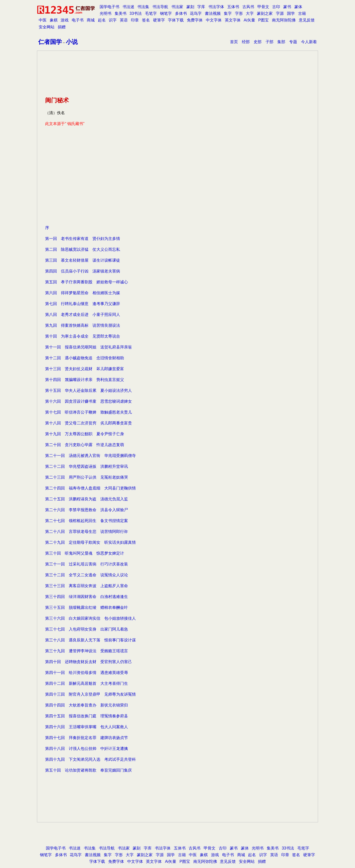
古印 (276, 7)
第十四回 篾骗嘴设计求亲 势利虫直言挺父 (85, 380)
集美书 (121, 13)
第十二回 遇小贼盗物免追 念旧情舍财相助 (85, 358)
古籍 (302, 13)
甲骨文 (263, 7)
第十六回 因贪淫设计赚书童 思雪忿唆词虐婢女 (89, 401)
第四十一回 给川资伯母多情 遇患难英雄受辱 (87, 673)
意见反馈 (307, 20)
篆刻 (190, 7)
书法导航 (160, 7)
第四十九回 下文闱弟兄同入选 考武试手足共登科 (90, 759)
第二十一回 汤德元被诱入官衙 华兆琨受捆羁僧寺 (90, 456)
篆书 (287, 7)
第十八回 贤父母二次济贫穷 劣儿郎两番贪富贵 (89, 423)
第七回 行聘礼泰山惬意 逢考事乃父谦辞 (83, 304)
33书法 (136, 13)
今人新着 (309, 42)
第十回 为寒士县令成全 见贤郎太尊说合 (83, 336)
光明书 (106, 13)
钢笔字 (166, 13)
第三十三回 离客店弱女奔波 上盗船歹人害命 (87, 586)
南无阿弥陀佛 (284, 20)
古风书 (248, 7)
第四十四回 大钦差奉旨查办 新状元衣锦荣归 (87, 705)
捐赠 (62, 27)
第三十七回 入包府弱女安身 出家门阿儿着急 (87, 629)
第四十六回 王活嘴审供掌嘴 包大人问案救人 (87, 727)
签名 (146, 20)
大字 (250, 13)
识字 (113, 20)
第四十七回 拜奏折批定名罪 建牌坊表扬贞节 (87, 738)
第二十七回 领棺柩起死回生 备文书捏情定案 (87, 521)
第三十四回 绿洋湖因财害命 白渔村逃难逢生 (87, 597)
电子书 (78, 20)
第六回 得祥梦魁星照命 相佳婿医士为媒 (83, 293)
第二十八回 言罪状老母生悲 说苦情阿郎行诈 (87, 532)
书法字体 (216, 7)
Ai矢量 (249, 20)
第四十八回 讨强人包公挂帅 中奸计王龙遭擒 (87, 749)
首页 (234, 42)
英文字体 (233, 20)
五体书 (233, 7)
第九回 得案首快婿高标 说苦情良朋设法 (83, 325)
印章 (135, 20)
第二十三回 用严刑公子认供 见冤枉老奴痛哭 (87, 477)
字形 (239, 13)
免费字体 (195, 20)
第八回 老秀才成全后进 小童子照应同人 (83, 315)
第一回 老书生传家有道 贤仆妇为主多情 (83, 239)
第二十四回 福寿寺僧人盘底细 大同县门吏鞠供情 (90, 488)
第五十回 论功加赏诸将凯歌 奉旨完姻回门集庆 (89, 770)
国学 (291, 13)
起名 (102, 20)
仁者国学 (50, 42)
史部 (258, 42)
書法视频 (213, 13)
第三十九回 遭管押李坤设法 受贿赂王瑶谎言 (87, 651)
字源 (280, 13)
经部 (246, 42)
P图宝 (264, 20)
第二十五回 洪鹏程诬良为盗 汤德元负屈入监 (87, 499)
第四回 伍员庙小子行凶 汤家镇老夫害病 (83, 271)
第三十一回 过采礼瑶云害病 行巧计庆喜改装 (87, 564)
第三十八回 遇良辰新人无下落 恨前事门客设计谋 (90, 640)
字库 (201, 7)
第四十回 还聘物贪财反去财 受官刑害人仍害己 (89, 662)
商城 (91, 20)
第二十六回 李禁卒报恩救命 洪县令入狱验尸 (87, 510)
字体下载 (176, 20)
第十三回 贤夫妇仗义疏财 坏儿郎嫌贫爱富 (85, 369)
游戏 (65, 20)
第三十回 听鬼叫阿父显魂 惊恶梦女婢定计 (85, 553)
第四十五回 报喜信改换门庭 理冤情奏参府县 (87, 716)
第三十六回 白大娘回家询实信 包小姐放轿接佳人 (90, 618)
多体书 (181, 13)
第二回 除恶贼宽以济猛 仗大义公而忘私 (83, 249)
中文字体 (214, 20)
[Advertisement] (178, 187)
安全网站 (47, 27)
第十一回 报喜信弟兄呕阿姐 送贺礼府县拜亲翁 (89, 347)
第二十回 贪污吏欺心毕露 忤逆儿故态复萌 (85, 445)
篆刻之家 (265, 13)
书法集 (143, 7)
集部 (281, 42)
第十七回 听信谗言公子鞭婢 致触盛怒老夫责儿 (89, 412)
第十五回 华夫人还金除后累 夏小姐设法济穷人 (89, 390)
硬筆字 (159, 20)
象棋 (54, 20)
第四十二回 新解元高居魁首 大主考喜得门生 (87, 683)
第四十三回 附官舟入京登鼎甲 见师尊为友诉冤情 (90, 694)
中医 (43, 20)
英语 (124, 20)
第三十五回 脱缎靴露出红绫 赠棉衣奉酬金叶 (87, 607)
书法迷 (128, 7)
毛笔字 (151, 13)
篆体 (298, 7)
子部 (269, 42)
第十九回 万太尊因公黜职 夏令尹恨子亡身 (85, 434)
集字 (228, 13)
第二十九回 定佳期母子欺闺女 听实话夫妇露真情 (90, 542)
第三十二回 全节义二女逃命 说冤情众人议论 (87, 575)
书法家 (177, 7)
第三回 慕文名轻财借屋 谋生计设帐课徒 (83, 260)
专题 (293, 42)
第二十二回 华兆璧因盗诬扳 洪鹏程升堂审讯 (87, 466)
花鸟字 (196, 13)
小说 (72, 42)
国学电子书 (109, 7)
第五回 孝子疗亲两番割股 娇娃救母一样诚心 (87, 282)
